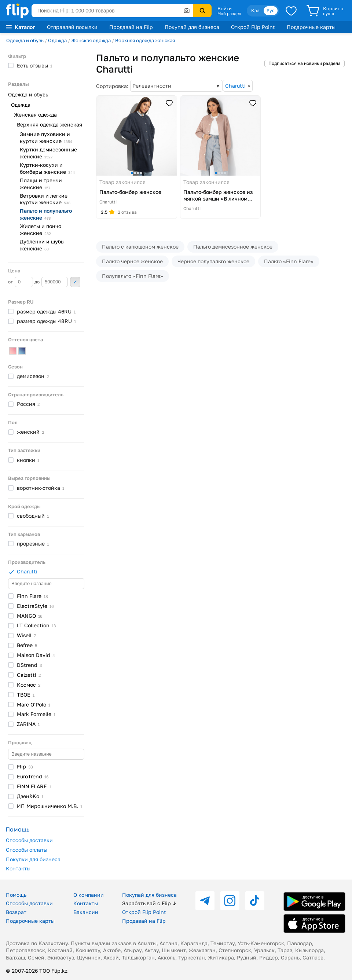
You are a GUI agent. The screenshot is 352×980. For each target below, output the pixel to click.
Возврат (16, 912)
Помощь (16, 895)
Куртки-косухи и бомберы (47, 168)
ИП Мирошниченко (49, 806)
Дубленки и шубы (42, 245)
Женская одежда (91, 40)
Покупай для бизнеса (192, 27)
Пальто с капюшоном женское (140, 247)
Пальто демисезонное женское (233, 247)
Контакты (18, 868)
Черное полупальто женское (213, 261)
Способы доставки (29, 840)
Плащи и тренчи (41, 184)
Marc (34, 704)
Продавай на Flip (131, 27)
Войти (225, 8)
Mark (36, 714)
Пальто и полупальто (46, 214)
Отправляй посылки (72, 27)
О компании (89, 895)
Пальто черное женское (132, 261)
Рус (271, 10)
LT (36, 625)
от (21, 282)
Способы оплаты (27, 850)
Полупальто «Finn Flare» (133, 276)
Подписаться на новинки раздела (305, 63)
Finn (32, 596)
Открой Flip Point (253, 27)
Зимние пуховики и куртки (46, 137)
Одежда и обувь (25, 40)
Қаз (255, 10)
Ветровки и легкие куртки (45, 199)
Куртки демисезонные (48, 153)
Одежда (57, 40)
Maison (36, 655)
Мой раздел (229, 14)
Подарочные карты (311, 27)
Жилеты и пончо (41, 230)
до (51, 282)
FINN (34, 786)
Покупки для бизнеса (33, 859)
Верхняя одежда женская (145, 40)
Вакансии (86, 912)
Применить (75, 282)
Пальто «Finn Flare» (289, 261)
